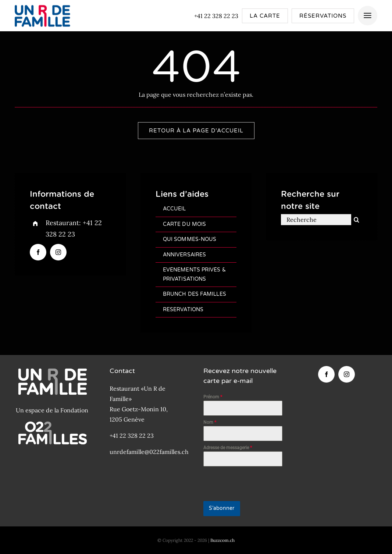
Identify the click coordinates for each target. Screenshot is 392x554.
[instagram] (58, 252)
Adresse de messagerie (228, 448)
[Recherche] (316, 221)
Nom (210, 422)
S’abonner (222, 508)
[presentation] (243, 484)
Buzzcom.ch (222, 540)
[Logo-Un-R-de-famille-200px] (42, 5)
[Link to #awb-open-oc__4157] (368, 16)
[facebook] (38, 252)
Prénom (213, 397)
